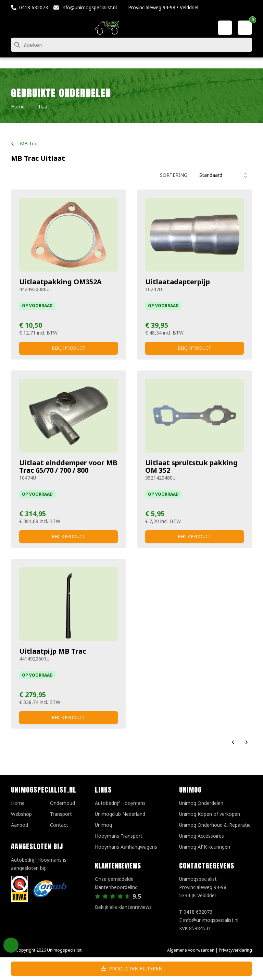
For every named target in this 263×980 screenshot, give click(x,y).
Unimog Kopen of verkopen (210, 814)
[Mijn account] (225, 28)
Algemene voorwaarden (191, 950)
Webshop (21, 814)
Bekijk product (68, 348)
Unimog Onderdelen (201, 803)
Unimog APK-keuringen (205, 847)
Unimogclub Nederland (120, 814)
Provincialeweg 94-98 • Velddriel (163, 7)
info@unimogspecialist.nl (89, 7)
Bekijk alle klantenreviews (123, 907)
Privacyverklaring (235, 950)
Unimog (103, 825)
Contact (59, 825)
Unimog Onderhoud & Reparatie (215, 825)
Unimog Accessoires (202, 836)
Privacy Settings (11, 945)
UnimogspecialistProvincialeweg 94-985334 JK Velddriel (203, 887)
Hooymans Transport (119, 836)
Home (18, 803)
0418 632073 (34, 7)
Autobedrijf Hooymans (120, 803)
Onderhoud (62, 803)
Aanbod (20, 825)
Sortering (174, 175)
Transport (61, 814)
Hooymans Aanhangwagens (126, 847)
